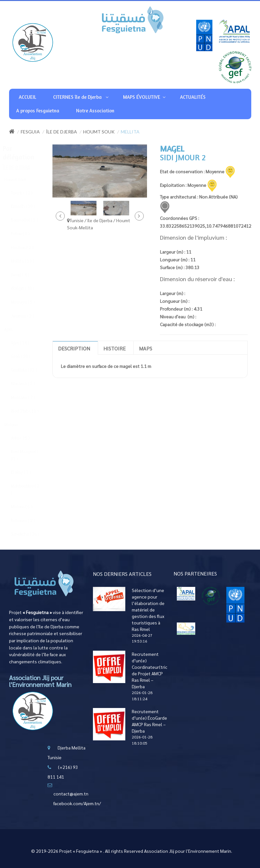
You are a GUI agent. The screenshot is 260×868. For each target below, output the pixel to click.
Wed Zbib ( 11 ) (30, 411)
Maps (146, 348)
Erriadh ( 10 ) (29, 206)
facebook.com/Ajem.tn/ (77, 803)
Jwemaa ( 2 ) (28, 316)
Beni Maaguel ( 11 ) (30, 455)
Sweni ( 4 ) (26, 274)
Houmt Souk (99, 132)
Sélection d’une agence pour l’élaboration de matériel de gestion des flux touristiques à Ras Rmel (148, 610)
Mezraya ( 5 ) (28, 302)
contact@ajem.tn (71, 794)
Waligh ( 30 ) (28, 288)
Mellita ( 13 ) (28, 261)
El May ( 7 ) (27, 472)
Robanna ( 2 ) (29, 520)
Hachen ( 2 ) (28, 247)
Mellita (130, 132)
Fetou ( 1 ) (26, 233)
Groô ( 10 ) (26, 356)
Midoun (17, 424)
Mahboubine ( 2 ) (31, 489)
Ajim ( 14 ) (26, 343)
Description (74, 348)
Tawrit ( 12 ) (27, 193)
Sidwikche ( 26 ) (31, 534)
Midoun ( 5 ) (27, 506)
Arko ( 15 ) (26, 438)
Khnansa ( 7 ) (28, 383)
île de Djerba (62, 132)
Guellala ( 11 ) (30, 370)
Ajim (14, 329)
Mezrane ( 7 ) (29, 397)
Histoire (114, 348)
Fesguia (30, 132)
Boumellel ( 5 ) (30, 220)
